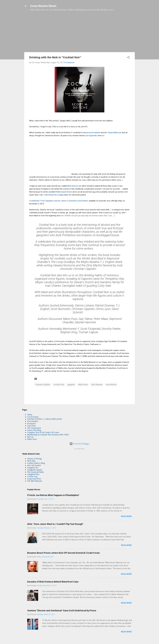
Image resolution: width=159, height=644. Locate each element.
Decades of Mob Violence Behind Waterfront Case (53, 582)
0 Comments (69, 62)
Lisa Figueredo (91, 136)
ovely (70, 136)
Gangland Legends (35, 470)
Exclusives (31, 423)
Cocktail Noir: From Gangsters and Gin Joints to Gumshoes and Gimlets (59, 201)
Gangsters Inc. (33, 468)
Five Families (33, 421)
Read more (126, 516)
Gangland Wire (33, 474)
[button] (128, 58)
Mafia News (83, 385)
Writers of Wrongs (35, 459)
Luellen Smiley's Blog (36, 463)
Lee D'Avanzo (33, 417)
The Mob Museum (35, 481)
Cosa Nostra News (43, 6)
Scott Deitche (111, 385)
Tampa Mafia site (114, 133)
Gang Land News (34, 479)
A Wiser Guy (32, 476)
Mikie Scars (32, 439)
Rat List (30, 437)
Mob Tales (31, 461)
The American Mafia (35, 472)
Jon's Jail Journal (34, 465)
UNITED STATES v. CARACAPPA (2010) (44, 419)
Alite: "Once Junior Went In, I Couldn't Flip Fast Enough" (55, 524)
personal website (93, 133)
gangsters (71, 385)
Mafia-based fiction (64, 192)
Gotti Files (31, 426)
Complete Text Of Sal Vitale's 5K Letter (43, 432)
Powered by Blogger (79, 444)
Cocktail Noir (59, 385)
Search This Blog (34, 430)
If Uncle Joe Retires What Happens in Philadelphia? (53, 495)
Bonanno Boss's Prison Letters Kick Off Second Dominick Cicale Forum (63, 553)
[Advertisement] (79, 33)
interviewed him (51, 195)
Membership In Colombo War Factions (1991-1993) (48, 435)
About (30, 415)
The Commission (34, 428)
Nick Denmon (73, 186)
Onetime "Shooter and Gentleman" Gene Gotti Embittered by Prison (62, 611)
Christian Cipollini (43, 385)
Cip (120, 213)
